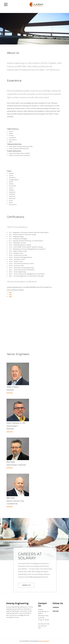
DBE (10, 292)
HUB (10, 294)
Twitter (56, 611)
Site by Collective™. (45, 641)
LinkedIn (56, 607)
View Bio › (10, 393)
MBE (10, 296)
